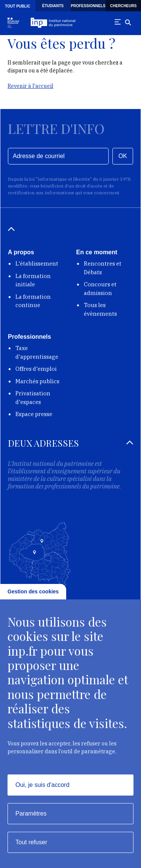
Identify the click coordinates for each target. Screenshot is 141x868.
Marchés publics (37, 381)
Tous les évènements (100, 309)
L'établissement (37, 263)
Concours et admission (100, 289)
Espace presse (34, 414)
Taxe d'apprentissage (37, 352)
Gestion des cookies (33, 591)
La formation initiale (33, 280)
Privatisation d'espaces (33, 398)
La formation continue (33, 301)
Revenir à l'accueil (30, 86)
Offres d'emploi (36, 369)
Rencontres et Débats (103, 268)
